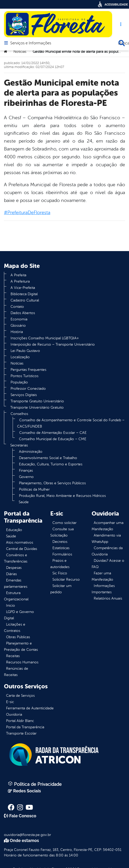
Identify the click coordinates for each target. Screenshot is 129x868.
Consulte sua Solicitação (62, 532)
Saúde (24, 502)
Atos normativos (20, 542)
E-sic (10, 702)
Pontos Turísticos (24, 376)
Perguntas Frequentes (28, 370)
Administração (31, 452)
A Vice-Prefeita (23, 288)
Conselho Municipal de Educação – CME (53, 439)
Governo (26, 477)
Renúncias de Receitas (16, 672)
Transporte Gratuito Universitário (37, 401)
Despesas (14, 568)
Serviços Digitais (24, 395)
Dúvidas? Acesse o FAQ (108, 564)
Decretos (60, 542)
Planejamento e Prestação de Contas (21, 646)
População (19, 382)
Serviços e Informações (31, 43)
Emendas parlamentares (16, 583)
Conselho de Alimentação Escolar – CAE (53, 433)
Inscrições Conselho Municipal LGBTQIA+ (45, 338)
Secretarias (19, 445)
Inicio (11, 605)
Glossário (18, 326)
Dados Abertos (23, 313)
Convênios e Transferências (16, 558)
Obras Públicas (18, 637)
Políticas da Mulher (34, 489)
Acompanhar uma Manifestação (108, 526)
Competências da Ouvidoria (107, 551)
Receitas (13, 656)
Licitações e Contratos (15, 628)
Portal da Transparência (25, 727)
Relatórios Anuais (108, 598)
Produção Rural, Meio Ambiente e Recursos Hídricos (62, 496)
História (17, 332)
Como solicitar (64, 523)
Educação (14, 530)
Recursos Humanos (22, 662)
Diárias (11, 574)
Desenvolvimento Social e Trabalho (48, 458)
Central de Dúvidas (22, 549)
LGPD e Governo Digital (19, 615)
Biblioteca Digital (24, 294)
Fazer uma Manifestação (102, 576)
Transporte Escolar (21, 733)
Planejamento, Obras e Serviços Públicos (52, 483)
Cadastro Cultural (25, 300)
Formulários (62, 554)
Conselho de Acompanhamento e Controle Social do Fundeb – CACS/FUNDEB (71, 423)
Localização (20, 357)
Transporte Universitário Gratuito (37, 407)
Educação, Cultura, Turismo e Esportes (51, 464)
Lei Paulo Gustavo (25, 351)
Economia (19, 319)
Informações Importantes (103, 589)
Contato (17, 307)
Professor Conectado (28, 389)
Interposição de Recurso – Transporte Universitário (53, 344)
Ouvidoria (14, 714)
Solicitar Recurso (66, 579)
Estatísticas (61, 548)
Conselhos (19, 414)
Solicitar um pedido (61, 589)
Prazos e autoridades (60, 564)
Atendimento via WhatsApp (106, 539)
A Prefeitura (20, 281)
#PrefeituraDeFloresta (27, 212)
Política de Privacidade (35, 784)
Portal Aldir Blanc (20, 721)
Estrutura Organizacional (16, 596)
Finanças (26, 471)
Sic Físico (60, 573)
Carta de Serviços (20, 696)
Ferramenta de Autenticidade (30, 708)
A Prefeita (18, 275)
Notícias (20, 52)
